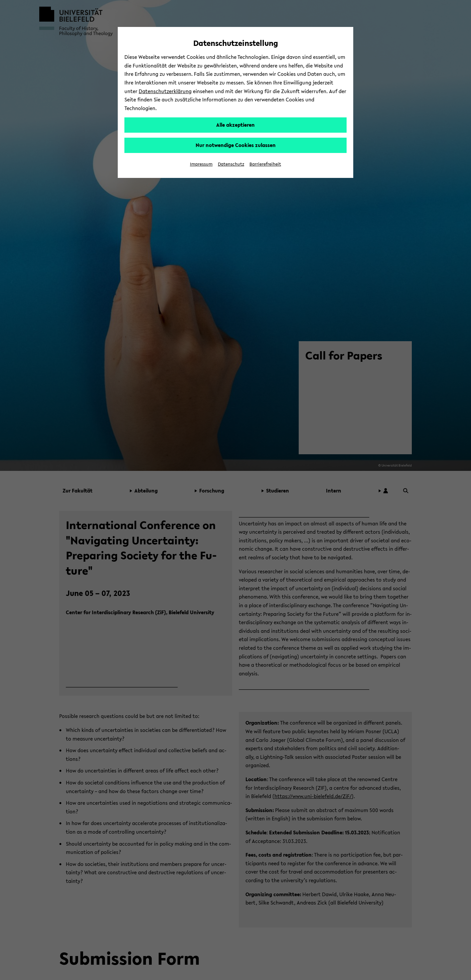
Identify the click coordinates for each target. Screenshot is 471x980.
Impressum (201, 164)
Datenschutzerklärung (165, 91)
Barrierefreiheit (265, 164)
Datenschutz (231, 164)
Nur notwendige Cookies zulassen (236, 145)
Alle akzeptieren (235, 125)
